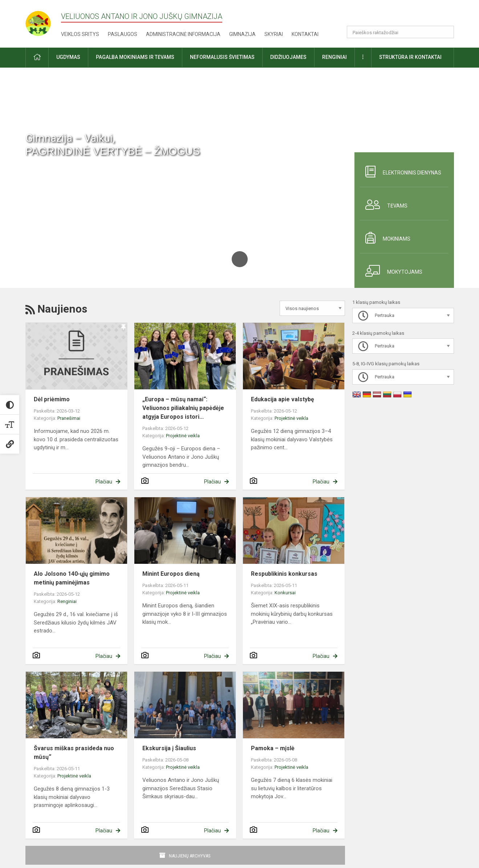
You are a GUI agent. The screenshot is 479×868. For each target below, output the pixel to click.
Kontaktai (305, 34)
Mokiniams (385, 238)
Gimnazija (242, 34)
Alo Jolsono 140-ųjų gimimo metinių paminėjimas (72, 578)
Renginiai (67, 601)
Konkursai (285, 593)
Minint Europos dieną (171, 574)
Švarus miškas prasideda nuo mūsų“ (74, 753)
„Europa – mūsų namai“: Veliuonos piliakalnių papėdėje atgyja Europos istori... (183, 408)
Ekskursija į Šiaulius (169, 748)
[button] (404, 15)
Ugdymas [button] (68, 57)
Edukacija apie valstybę (283, 399)
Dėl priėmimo (52, 399)
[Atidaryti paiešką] (446, 32)
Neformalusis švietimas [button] (222, 57)
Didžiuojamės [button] (288, 57)
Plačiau (104, 482)
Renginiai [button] (334, 57)
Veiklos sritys (80, 34)
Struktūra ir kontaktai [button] (410, 57)
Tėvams (384, 205)
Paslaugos (123, 34)
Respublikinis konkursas (284, 574)
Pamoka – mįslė (273, 748)
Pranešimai (69, 418)
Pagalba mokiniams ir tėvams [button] (135, 57)
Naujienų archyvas (190, 856)
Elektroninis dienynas (401, 172)
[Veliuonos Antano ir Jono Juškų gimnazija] (43, 21)
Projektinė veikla (183, 436)
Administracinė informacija (183, 34)
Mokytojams (391, 271)
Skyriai (274, 34)
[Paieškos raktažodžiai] (400, 32)
